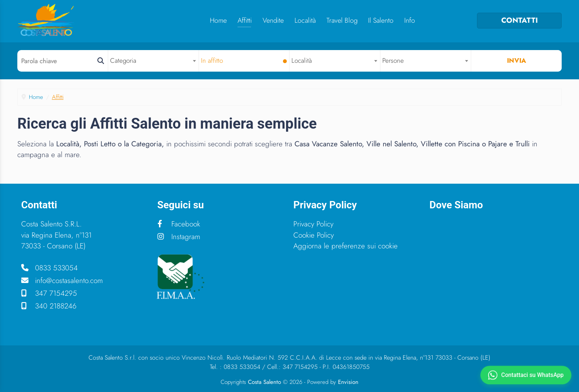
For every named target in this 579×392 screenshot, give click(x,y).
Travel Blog (342, 20)
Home (218, 20)
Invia (517, 60)
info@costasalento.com (62, 281)
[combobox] (153, 61)
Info (410, 20)
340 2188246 (49, 306)
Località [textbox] (302, 60)
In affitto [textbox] (212, 60)
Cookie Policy (314, 235)
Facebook (179, 224)
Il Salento (381, 20)
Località (305, 20)
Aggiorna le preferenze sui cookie (346, 246)
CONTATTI (520, 20)
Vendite (273, 20)
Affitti (245, 20)
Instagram (179, 237)
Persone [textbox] (393, 60)
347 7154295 (49, 293)
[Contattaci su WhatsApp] (526, 375)
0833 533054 (49, 268)
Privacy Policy (313, 224)
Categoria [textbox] (123, 60)
